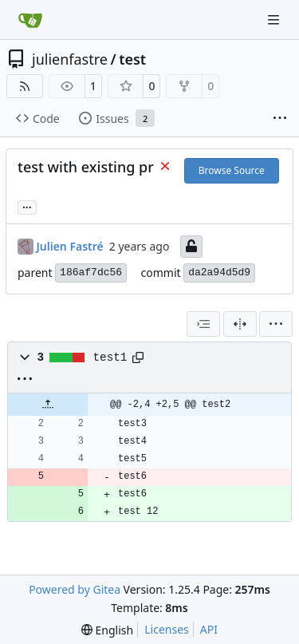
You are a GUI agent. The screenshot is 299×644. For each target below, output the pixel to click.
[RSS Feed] (25, 86)
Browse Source (232, 170)
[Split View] (240, 324)
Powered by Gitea (75, 589)
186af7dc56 (91, 273)
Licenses (167, 629)
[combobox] (203, 324)
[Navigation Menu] (275, 20)
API (209, 629)
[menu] (276, 324)
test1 (110, 358)
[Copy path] (138, 358)
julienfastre (70, 59)
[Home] (30, 20)
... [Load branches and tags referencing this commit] (27, 206)
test (132, 59)
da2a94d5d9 (219, 273)
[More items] (280, 119)
